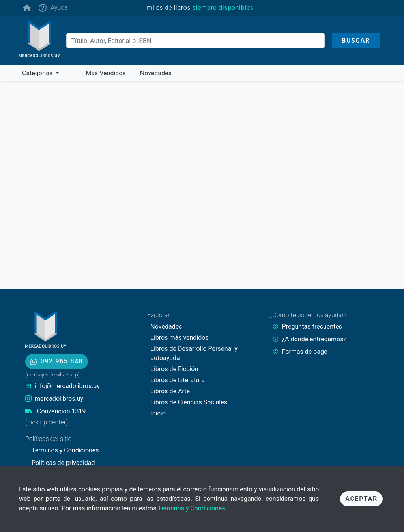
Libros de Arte (170, 391)
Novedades (166, 326)
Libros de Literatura (178, 380)
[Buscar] (196, 41)
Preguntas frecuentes (312, 326)
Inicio (158, 413)
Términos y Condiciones (192, 508)
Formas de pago (305, 352)
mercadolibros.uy (59, 399)
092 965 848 (57, 361)
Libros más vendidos (179, 338)
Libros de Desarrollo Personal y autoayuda (194, 353)
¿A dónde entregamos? (314, 339)
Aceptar (361, 499)
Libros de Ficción (174, 369)
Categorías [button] (38, 73)
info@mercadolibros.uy (67, 386)
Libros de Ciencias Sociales (189, 402)
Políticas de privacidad (63, 463)
